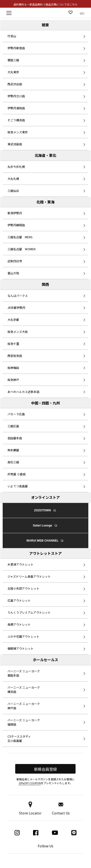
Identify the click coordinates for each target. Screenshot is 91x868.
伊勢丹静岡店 (16, 225)
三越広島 (13, 426)
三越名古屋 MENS (20, 237)
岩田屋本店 (15, 438)
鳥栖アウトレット (19, 624)
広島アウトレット (19, 600)
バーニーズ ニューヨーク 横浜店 (24, 689)
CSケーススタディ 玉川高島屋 (19, 738)
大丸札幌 (13, 179)
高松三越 (13, 462)
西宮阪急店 (15, 356)
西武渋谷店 (15, 84)
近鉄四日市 (15, 261)
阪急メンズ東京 (18, 132)
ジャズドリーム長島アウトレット (29, 576)
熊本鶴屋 (13, 450)
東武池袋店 (15, 144)
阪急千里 (13, 344)
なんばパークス (18, 296)
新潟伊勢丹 (15, 213)
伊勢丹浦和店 (16, 108)
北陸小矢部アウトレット (23, 588)
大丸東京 (13, 72)
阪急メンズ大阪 (18, 332)
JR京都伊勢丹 (16, 308)
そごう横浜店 (16, 120)
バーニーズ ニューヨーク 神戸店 (24, 706)
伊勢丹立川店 (16, 96)
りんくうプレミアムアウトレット (29, 612)
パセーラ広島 (16, 414)
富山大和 (13, 273)
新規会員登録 (46, 769)
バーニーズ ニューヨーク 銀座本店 (24, 673)
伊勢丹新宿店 (16, 48)
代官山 (12, 36)
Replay (46, 12)
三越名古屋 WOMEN (21, 249)
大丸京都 (13, 320)
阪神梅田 (13, 368)
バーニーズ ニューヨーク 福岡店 (24, 722)
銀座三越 (13, 60)
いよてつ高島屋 (18, 486)
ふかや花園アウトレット (23, 636)
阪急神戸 (13, 380)
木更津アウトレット (21, 564)
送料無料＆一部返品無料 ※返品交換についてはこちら (46, 4)
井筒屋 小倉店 (17, 474)
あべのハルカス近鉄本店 (23, 392)
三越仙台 (13, 191)
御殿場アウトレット (21, 648)
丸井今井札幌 (16, 167)
